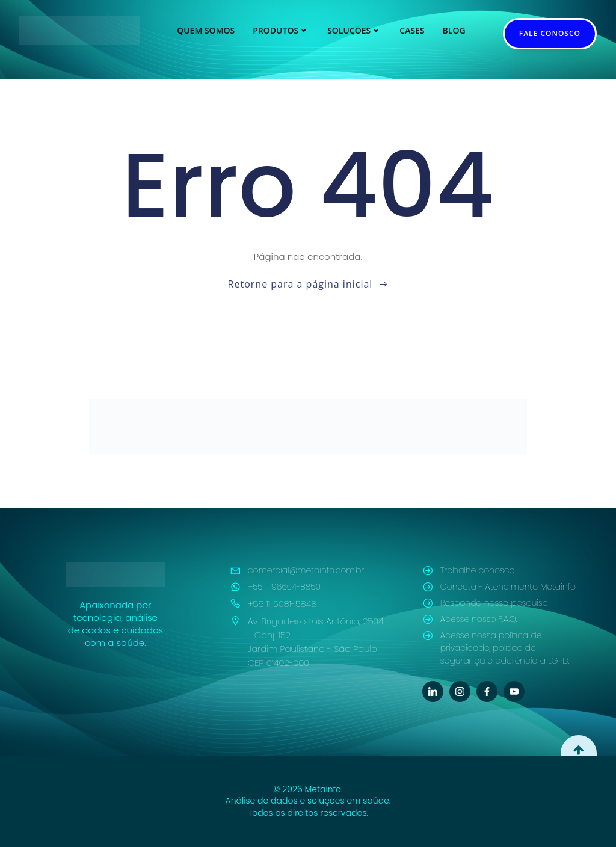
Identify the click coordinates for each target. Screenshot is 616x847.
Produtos (281, 30)
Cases (412, 30)
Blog (454, 30)
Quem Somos (206, 30)
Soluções (354, 30)
